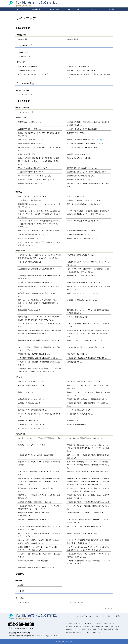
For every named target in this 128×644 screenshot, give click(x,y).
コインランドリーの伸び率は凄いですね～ (33, 234)
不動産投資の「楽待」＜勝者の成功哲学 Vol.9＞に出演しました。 (88, 404)
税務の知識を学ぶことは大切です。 (31, 310)
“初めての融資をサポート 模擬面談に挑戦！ (34, 561)
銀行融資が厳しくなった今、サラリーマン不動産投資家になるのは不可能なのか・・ (88, 311)
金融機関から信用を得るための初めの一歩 (82, 300)
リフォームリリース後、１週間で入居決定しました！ (86, 143)
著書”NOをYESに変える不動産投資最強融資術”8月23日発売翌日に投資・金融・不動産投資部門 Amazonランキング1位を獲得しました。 (39, 481)
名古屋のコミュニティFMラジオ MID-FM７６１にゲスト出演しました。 (88, 263)
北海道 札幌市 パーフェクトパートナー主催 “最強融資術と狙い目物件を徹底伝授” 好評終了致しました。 (39, 318)
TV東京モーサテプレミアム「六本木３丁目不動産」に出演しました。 (39, 440)
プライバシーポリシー (75, 602)
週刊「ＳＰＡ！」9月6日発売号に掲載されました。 (85, 526)
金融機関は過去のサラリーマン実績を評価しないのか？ (87, 172)
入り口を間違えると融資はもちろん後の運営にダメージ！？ (39, 269)
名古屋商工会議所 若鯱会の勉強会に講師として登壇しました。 (39, 295)
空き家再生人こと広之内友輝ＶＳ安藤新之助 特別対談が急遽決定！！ (39, 463)
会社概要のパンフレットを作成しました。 (82, 276)
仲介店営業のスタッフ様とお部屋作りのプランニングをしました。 (39, 149)
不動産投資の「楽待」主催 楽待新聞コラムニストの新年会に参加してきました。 (88, 497)
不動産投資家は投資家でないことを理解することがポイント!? (38, 288)
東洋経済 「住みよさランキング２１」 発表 (84, 200)
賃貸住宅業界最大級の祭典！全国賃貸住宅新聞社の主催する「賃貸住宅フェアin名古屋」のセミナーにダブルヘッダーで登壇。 (88, 333)
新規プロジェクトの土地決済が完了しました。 (35, 196)
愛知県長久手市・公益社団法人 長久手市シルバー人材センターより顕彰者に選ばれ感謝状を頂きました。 (88, 490)
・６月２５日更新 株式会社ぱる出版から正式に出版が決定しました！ (39, 555)
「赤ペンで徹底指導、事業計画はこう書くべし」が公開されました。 (88, 325)
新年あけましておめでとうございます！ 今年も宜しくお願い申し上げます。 (88, 288)
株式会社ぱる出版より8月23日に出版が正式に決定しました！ (38, 490)
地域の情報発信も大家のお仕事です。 (31, 143)
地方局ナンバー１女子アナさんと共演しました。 (35, 445)
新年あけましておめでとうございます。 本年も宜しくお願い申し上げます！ (88, 394)
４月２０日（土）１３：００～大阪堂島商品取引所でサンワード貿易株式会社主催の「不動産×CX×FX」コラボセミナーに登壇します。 (39, 224)
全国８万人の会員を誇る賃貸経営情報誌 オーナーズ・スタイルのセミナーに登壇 (39, 528)
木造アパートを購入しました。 (78, 196)
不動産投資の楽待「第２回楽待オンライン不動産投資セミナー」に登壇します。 (39, 277)
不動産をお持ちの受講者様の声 (78, 67)
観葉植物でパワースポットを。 (29, 421)
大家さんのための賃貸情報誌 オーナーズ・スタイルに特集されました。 (39, 473)
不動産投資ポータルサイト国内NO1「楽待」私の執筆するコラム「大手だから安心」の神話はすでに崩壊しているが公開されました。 (39, 214)
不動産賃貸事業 (73, 39)
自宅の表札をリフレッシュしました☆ (31, 399)
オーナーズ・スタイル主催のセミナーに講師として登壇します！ (39, 415)
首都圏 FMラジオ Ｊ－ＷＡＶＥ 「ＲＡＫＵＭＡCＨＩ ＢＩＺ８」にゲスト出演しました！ (39, 549)
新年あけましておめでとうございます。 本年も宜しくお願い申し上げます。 (39, 134)
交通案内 (117, 616)
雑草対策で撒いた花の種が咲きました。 (81, 176)
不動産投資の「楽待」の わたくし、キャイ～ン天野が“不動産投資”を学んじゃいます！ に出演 (39, 507)
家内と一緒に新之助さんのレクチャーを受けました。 (37, 74)
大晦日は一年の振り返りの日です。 (31, 403)
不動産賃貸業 (23, 39)
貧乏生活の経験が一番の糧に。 (78, 424)
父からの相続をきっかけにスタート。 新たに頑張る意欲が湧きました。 (88, 76)
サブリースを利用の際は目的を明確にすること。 (84, 147)
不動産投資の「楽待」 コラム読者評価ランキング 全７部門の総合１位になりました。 (88, 555)
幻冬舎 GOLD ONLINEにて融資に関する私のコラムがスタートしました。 (39, 342)
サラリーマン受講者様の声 (28, 67)
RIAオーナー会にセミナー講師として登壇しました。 (86, 340)
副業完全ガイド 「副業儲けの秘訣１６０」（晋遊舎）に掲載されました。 (39, 497)
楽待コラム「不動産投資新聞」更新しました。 (35, 520)
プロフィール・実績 (25, 95)
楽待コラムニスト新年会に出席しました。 (33, 410)
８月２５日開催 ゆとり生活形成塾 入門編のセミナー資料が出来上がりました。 (39, 244)
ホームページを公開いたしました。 (31, 238)
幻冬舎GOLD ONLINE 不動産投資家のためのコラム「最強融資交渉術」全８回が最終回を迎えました (39, 332)
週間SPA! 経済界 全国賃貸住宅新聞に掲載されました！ (88, 472)
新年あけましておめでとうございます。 (32, 140)
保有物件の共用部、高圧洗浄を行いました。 (83, 168)
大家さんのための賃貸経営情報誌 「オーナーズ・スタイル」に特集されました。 (88, 521)
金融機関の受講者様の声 (27, 70)
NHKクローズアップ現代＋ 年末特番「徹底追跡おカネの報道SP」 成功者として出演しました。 (39, 542)
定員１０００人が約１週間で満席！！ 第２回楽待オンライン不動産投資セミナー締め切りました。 (88, 270)
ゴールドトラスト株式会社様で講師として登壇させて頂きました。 (39, 325)
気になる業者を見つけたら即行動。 (80, 158)
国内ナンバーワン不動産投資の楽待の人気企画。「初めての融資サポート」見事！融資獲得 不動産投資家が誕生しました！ (39, 303)
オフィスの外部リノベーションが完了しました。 (35, 176)
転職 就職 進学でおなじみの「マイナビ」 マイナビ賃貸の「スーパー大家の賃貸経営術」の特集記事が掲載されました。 (88, 465)
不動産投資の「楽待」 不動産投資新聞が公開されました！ (88, 502)
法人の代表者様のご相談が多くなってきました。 (84, 283)
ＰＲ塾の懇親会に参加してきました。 (80, 414)
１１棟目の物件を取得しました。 (79, 234)
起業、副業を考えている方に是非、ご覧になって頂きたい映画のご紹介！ (88, 387)
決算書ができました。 (75, 362)
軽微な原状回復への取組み (77, 133)
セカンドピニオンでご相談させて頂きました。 (84, 70)
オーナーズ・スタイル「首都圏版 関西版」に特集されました (88, 507)
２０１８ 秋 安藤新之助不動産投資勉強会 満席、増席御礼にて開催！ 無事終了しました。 (88, 542)
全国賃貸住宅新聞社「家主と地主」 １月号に (35, 502)
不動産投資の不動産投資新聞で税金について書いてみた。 (87, 358)
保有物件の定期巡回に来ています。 (80, 180)
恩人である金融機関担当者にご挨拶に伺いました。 (85, 204)
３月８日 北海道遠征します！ (78, 317)
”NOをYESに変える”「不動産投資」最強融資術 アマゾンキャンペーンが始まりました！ (39, 349)
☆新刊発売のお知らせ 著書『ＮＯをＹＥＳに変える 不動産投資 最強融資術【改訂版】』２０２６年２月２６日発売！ (39, 257)
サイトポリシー (24, 602)
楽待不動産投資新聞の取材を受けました (81, 255)
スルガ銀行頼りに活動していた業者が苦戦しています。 (87, 347)
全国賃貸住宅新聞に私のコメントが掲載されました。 (37, 568)
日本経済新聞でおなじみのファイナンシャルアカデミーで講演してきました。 (39, 206)
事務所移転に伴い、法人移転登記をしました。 (35, 354)
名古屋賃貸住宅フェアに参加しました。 (32, 424)
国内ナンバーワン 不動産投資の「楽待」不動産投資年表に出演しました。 (88, 456)
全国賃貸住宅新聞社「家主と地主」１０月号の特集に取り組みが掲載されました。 (88, 123)
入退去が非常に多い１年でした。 (30, 129)
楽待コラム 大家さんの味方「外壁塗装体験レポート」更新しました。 (88, 185)
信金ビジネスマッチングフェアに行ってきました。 (85, 293)
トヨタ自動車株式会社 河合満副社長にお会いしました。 (38, 358)
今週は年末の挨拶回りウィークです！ (31, 172)
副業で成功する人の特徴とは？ (78, 354)
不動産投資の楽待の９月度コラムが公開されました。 (86, 533)
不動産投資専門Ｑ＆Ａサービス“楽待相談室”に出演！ (37, 455)
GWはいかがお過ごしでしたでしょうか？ (33, 168)
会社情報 (21, 585)
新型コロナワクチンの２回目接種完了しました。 (84, 382)
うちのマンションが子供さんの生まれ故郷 (82, 129)
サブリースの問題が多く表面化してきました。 (84, 221)
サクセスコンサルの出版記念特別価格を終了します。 (37, 283)
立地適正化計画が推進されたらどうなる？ (82, 231)
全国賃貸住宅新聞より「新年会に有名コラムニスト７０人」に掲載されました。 (39, 514)
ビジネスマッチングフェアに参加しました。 (34, 428)
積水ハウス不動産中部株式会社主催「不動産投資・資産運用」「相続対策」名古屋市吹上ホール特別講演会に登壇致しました (39, 161)
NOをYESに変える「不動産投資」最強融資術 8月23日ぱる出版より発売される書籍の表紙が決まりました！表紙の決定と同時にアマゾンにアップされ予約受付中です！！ (88, 481)
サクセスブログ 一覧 (26, 112)
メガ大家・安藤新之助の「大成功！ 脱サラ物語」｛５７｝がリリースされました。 (88, 562)
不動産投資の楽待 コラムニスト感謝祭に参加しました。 (87, 399)
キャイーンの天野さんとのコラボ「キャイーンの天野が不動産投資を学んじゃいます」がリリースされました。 (88, 549)
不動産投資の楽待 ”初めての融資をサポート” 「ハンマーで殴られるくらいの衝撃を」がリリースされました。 (39, 370)
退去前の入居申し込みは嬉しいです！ (31, 184)
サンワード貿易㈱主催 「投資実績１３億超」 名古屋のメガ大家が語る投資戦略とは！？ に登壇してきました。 (88, 212)
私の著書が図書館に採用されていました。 (33, 385)
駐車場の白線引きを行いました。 (30, 122)
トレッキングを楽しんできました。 (80, 410)
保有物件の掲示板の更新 (27, 154)
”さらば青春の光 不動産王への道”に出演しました (85, 438)
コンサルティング (24, 57)
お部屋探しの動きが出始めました (79, 154)
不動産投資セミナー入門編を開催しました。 (83, 238)
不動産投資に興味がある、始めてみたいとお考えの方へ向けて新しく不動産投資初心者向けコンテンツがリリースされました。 (88, 448)
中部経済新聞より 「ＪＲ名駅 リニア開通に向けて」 (87, 513)
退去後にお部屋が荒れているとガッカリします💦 (85, 140)
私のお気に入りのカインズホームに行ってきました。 (37, 180)
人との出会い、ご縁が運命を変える (31, 200)
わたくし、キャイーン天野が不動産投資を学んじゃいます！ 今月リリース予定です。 (40, 535)
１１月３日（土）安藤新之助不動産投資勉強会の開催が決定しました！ (39, 363)
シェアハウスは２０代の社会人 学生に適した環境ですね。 (39, 231)
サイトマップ (80, 616)
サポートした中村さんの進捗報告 (30, 262)
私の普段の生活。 (73, 421)
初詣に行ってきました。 (27, 392)
